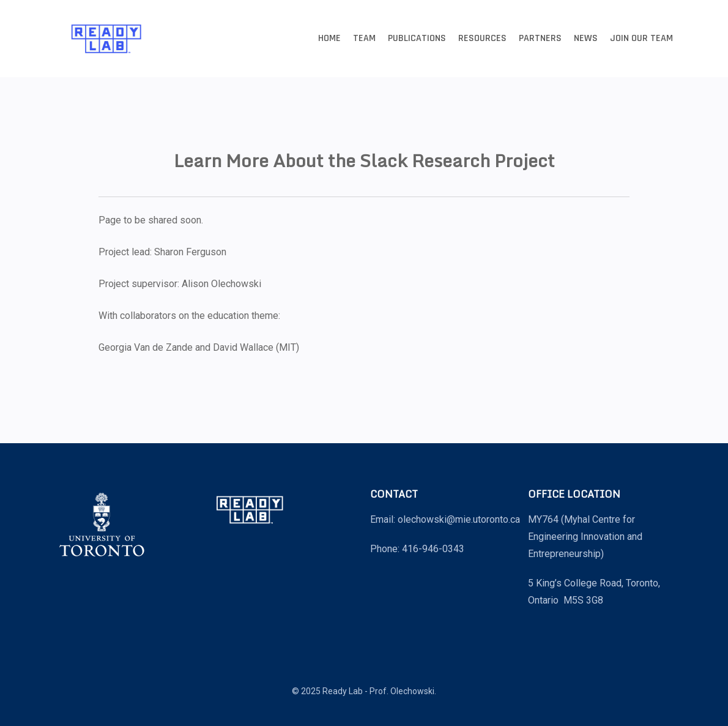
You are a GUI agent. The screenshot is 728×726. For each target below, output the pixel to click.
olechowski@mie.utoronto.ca (459, 519)
